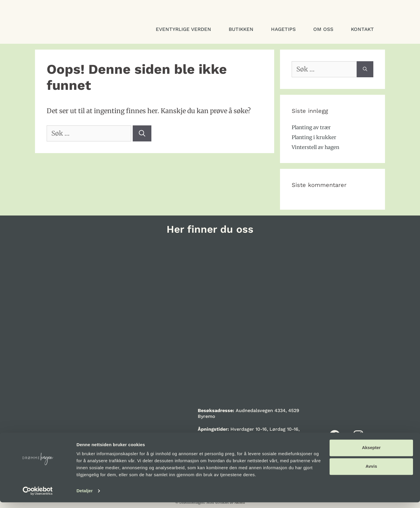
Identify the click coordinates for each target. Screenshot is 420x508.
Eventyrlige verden (183, 29)
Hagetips (283, 29)
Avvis (371, 472)
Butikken (241, 29)
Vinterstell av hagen (315, 147)
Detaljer (85, 496)
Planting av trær (311, 127)
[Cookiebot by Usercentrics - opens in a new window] (38, 497)
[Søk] (142, 133)
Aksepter (371, 453)
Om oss (323, 29)
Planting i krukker (314, 137)
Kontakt (362, 29)
